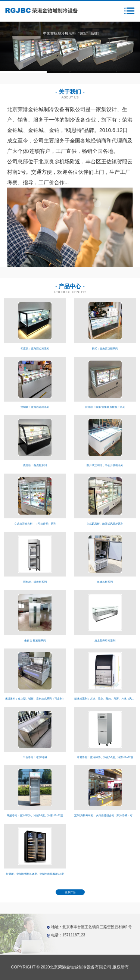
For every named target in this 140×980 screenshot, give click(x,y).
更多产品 (70, 892)
